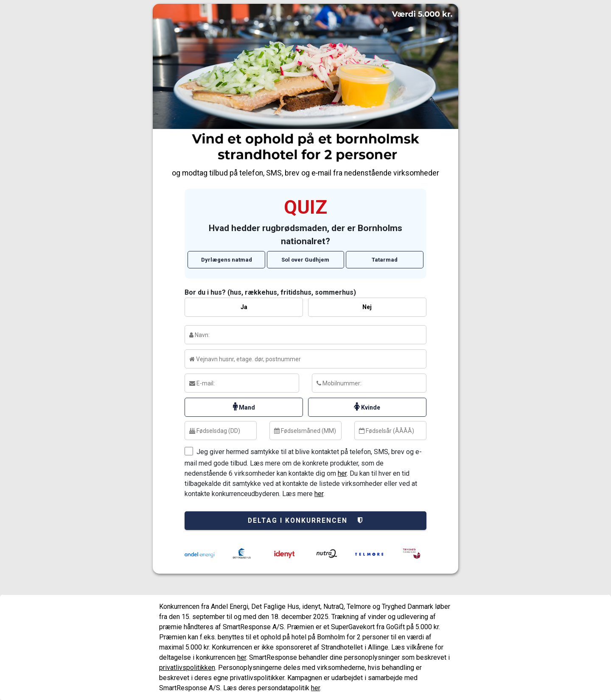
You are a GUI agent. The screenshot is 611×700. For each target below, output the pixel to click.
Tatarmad (385, 260)
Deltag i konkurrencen (306, 520)
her (342, 473)
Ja (244, 307)
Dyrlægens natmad (227, 260)
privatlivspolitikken (187, 668)
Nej (367, 307)
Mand (244, 407)
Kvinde (367, 407)
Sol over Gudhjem (305, 260)
